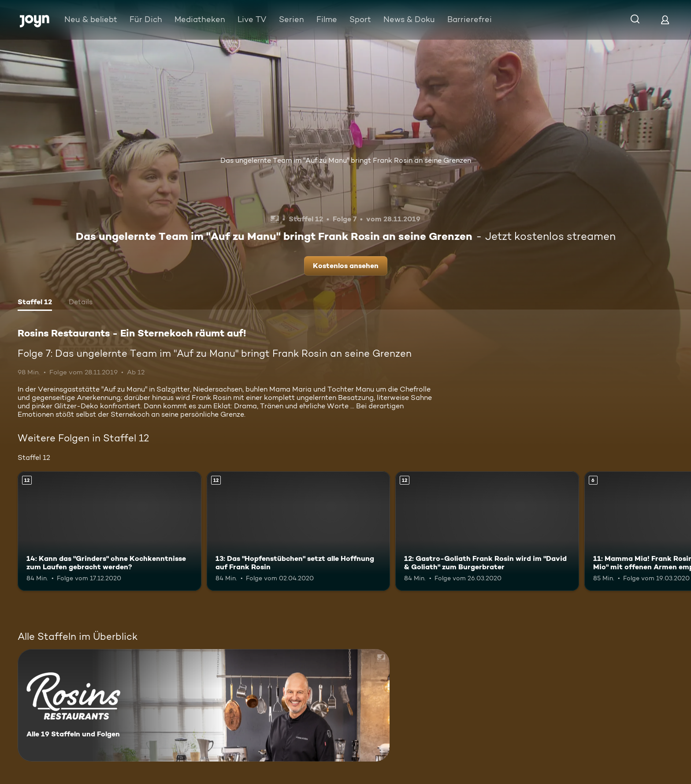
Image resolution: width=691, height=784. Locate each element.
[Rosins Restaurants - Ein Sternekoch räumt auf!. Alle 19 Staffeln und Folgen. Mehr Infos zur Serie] (204, 705)
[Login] (665, 20)
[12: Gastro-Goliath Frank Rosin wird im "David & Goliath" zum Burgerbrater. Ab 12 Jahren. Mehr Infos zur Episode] (487, 531)
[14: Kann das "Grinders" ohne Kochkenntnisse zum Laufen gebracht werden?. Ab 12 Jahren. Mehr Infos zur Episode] (110, 531)
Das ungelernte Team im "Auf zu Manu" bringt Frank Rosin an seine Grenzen (346, 160)
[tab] (35, 303)
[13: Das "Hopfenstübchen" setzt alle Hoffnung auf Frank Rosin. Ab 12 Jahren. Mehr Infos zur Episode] (299, 531)
